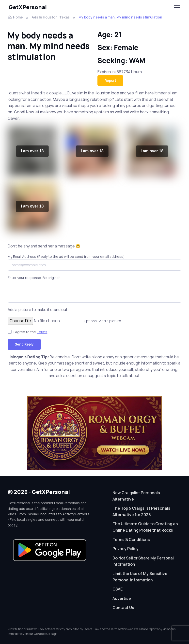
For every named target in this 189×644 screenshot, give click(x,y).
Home (15, 17)
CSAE (118, 589)
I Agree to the (30, 332)
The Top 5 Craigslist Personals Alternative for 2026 (141, 511)
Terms (42, 332)
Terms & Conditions (131, 540)
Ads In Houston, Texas (51, 17)
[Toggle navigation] (177, 7)
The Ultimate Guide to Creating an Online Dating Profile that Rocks (145, 527)
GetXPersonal (28, 7)
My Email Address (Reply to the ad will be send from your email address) (66, 256)
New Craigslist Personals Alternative (136, 496)
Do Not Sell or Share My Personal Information (143, 561)
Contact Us (123, 608)
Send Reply (24, 344)
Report (110, 80)
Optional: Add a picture (102, 321)
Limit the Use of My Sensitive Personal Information (140, 577)
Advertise (122, 598)
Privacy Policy (126, 549)
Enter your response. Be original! (34, 278)
